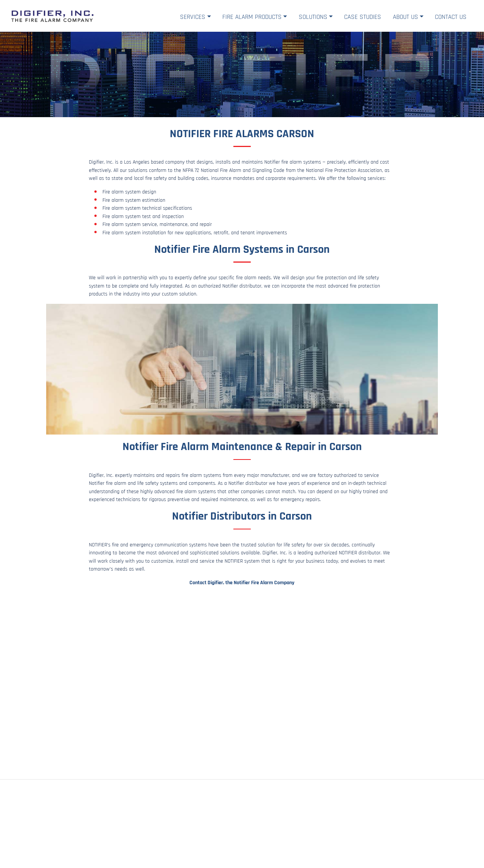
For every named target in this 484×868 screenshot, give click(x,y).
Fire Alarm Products (252, 17)
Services (193, 17)
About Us (406, 17)
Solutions (313, 17)
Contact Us (451, 17)
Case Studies (363, 17)
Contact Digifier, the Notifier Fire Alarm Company (242, 583)
